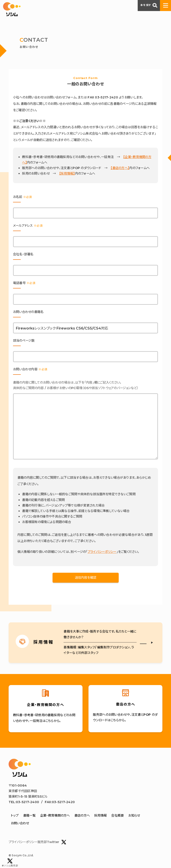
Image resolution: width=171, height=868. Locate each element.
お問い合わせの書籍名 (28, 312)
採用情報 (101, 815)
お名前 (23, 197)
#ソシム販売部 (10, 863)
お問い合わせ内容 (30, 369)
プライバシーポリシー (102, 552)
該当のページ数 (24, 341)
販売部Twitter (52, 842)
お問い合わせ (20, 823)
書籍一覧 (29, 815)
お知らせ (134, 815)
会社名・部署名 (23, 254)
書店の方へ (82, 815)
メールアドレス (28, 226)
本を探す (149, 5)
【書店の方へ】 (120, 168)
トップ (15, 815)
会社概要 (117, 815)
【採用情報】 (67, 173)
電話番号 (24, 283)
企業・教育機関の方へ (55, 815)
